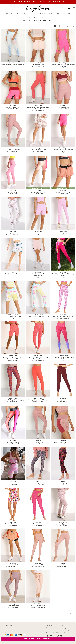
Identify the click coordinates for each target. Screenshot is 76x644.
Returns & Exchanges (52, 632)
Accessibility (65, 630)
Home (31, 18)
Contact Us (65, 632)
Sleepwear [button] (57, 13)
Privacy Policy (66, 628)
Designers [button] (18, 13)
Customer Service (52, 630)
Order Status (50, 628)
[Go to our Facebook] (48, 636)
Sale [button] (69, 13)
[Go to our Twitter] (51, 636)
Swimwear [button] (33, 13)
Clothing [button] (26, 13)
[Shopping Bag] (74, 8)
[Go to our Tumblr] (61, 636)
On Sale (64, 626)
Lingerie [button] (50, 13)
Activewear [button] (42, 13)
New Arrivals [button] (9, 13)
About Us (49, 626)
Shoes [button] (64, 13)
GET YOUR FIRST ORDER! (49, 639)
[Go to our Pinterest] (54, 636)
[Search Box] (69, 8)
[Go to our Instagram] (57, 636)
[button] (56, 26)
